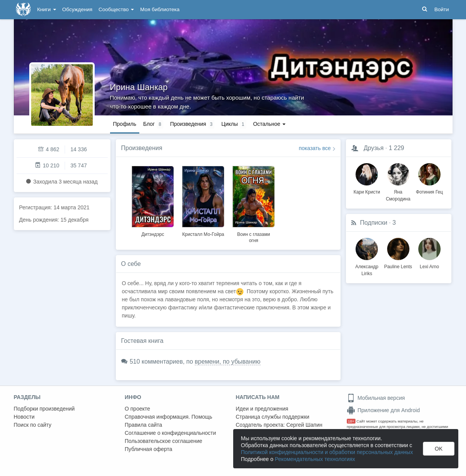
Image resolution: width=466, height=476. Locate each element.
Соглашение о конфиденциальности (170, 433)
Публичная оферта (149, 449)
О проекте (137, 409)
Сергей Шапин (304, 425)
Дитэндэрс (153, 234)
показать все (315, 148)
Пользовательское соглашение (164, 441)
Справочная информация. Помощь (169, 417)
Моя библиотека (160, 9)
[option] (153, 200)
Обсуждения (77, 9)
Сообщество (116, 9)
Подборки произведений (44, 409)
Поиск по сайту (33, 425)
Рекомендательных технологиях (315, 459)
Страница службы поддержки (273, 417)
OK (439, 449)
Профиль (125, 124)
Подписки (374, 223)
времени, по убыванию (228, 362)
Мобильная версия (376, 398)
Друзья (374, 148)
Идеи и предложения (262, 409)
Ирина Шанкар (139, 87)
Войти (442, 9)
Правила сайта (143, 425)
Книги (47, 9)
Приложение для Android (383, 410)
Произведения (142, 148)
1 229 (396, 148)
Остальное (270, 124)
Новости (24, 417)
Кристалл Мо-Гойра (203, 234)
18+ (351, 421)
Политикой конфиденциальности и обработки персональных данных (327, 452)
